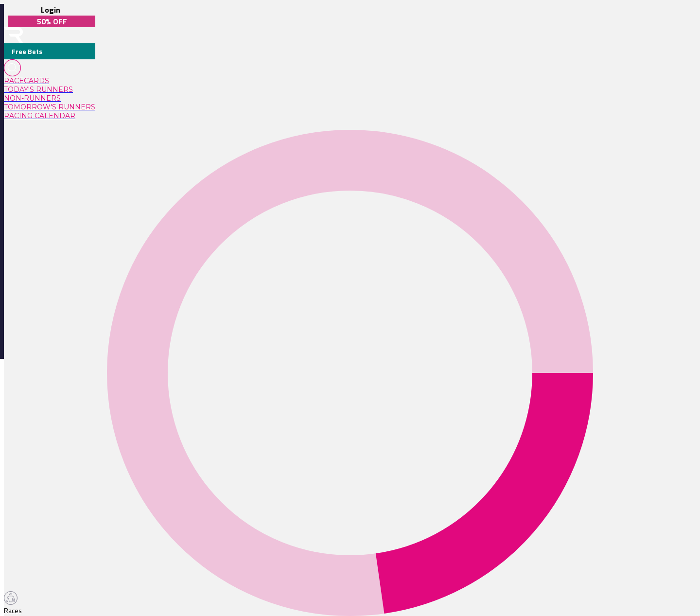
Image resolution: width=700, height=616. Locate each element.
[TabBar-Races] (15, 603)
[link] (50, 81)
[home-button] (14, 35)
